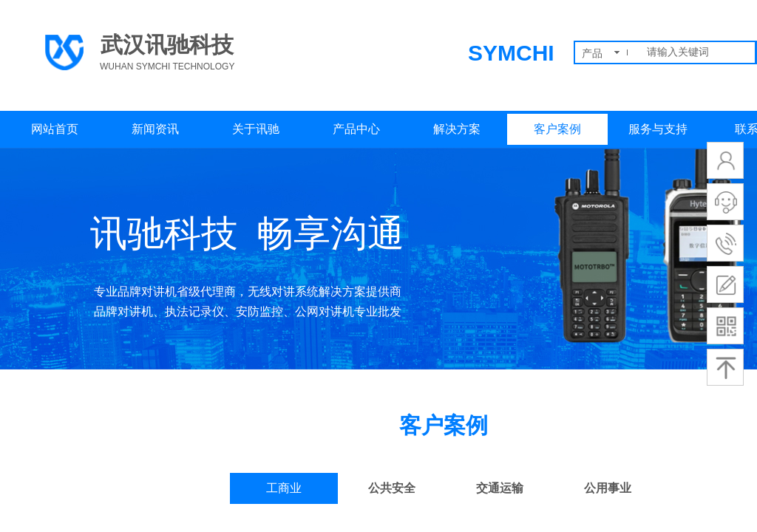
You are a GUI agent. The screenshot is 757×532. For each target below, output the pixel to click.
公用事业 (608, 488)
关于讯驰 (256, 129)
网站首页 (55, 129)
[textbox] (698, 52)
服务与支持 (658, 129)
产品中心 (356, 129)
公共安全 (392, 488)
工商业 (284, 488)
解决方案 (457, 129)
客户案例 (557, 129)
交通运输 (500, 488)
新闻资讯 (155, 129)
